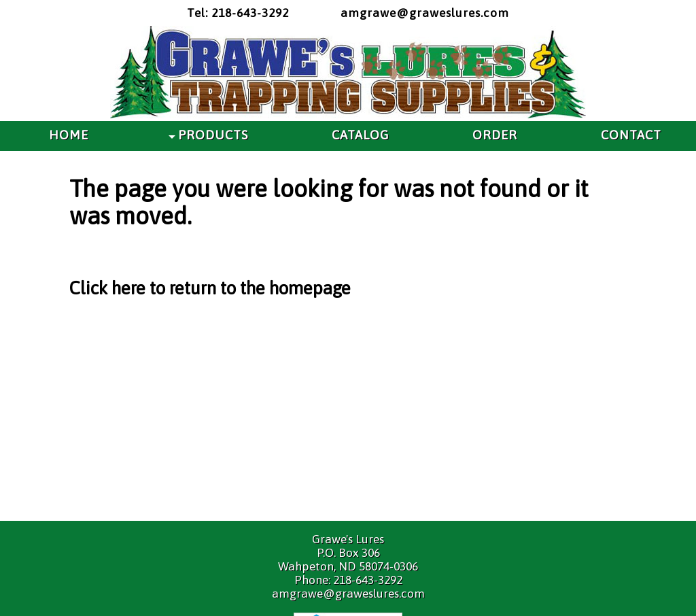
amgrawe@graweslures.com (425, 13)
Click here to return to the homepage (210, 288)
